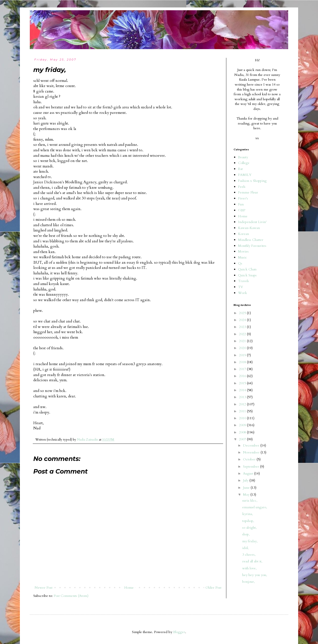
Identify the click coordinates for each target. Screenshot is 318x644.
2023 (243, 327)
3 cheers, (249, 555)
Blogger (179, 632)
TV (240, 287)
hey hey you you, (255, 575)
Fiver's (243, 198)
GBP (242, 210)
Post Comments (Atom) (71, 596)
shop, (246, 534)
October (250, 459)
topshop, (248, 521)
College (244, 163)
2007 (243, 439)
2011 (243, 411)
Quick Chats (247, 269)
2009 (243, 425)
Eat (240, 169)
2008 (243, 432)
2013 (243, 397)
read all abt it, (252, 561)
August (249, 473)
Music (242, 257)
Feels (242, 187)
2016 (243, 376)
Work (242, 293)
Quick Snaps (247, 275)
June (247, 488)
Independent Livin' (252, 222)
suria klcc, (250, 500)
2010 (243, 418)
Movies (243, 251)
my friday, (250, 541)
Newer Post (43, 588)
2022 (243, 334)
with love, (249, 568)
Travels (243, 281)
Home (129, 588)
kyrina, (248, 514)
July (246, 480)
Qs (240, 263)
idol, (245, 548)
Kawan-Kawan (249, 228)
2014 (243, 390)
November (252, 452)
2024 (243, 320)
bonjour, (249, 582)
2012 (243, 404)
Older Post (213, 588)
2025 (243, 313)
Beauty (243, 157)
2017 (243, 369)
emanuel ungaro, (255, 507)
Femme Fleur (248, 192)
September (252, 467)
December (252, 445)
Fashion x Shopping (252, 181)
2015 (243, 383)
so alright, (249, 528)
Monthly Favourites (252, 246)
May (247, 495)
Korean (243, 234)
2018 (243, 362)
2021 (243, 341)
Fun (241, 204)
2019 (243, 355)
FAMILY (245, 175)
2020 (243, 348)
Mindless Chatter (251, 240)
